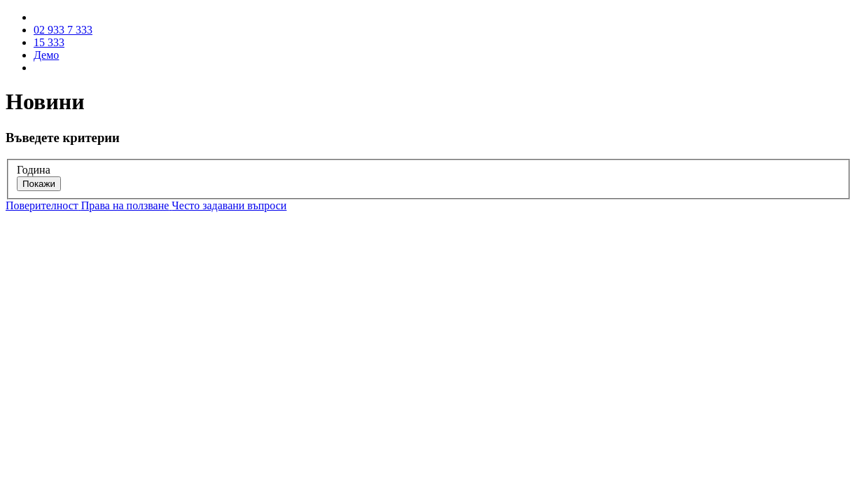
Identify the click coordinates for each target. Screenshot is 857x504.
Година (34, 170)
